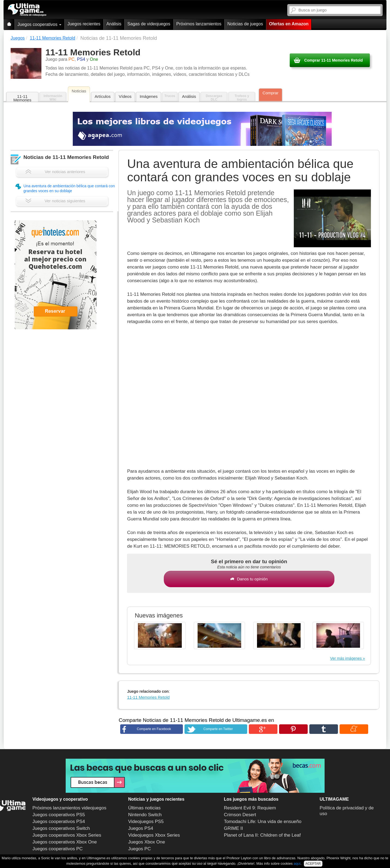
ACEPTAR (313, 864)
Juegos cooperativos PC (58, 849)
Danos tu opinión (249, 579)
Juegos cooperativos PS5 (59, 815)
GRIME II (234, 828)
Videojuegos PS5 (146, 822)
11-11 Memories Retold (22, 98)
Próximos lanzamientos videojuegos (69, 808)
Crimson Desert (240, 815)
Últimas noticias (144, 808)
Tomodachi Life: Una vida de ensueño (263, 822)
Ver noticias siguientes (55, 201)
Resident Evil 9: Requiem (250, 808)
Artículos (102, 96)
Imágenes (149, 96)
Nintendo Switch (145, 815)
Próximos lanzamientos (199, 24)
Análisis (114, 24)
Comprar (270, 93)
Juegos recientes (84, 24)
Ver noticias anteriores (55, 172)
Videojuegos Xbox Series (154, 835)
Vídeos (125, 96)
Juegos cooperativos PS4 (59, 822)
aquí (297, 864)
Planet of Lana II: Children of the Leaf (262, 835)
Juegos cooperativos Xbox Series (67, 835)
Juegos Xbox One (146, 842)
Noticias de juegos (245, 24)
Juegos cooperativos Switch (61, 828)
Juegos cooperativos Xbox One (65, 842)
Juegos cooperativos (39, 24)
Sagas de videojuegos (149, 24)
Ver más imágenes (346, 658)
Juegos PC (139, 849)
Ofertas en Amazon (289, 24)
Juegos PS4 (141, 828)
